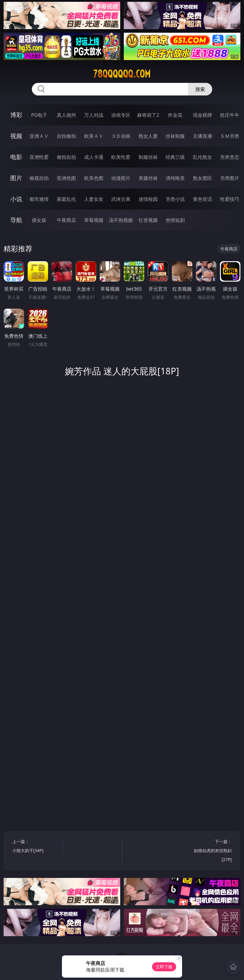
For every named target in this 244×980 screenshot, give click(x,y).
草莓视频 (94, 220)
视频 (16, 136)
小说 (16, 199)
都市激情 (39, 199)
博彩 (16, 115)
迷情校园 (148, 199)
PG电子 (39, 115)
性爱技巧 (230, 199)
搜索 (200, 89)
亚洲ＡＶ (39, 136)
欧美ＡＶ (94, 136)
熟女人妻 (148, 136)
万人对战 (94, 115)
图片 (16, 178)
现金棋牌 (203, 115)
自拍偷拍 (66, 136)
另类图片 (230, 178)
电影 (16, 157)
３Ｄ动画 (121, 136)
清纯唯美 (175, 178)
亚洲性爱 (39, 157)
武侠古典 (121, 199)
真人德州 (66, 115)
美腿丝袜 (148, 178)
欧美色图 (94, 178)
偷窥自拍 (39, 178)
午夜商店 (66, 220)
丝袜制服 (175, 136)
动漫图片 (121, 178)
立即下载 (164, 967)
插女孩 (39, 220)
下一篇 (208, 851)
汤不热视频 (121, 220)
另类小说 (175, 199)
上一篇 (36, 847)
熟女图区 (203, 178)
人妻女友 (94, 199)
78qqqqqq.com (122, 74)
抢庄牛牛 (230, 115)
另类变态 (230, 157)
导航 (16, 220)
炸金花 (175, 115)
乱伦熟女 (203, 157)
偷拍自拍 (66, 157)
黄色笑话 (203, 199)
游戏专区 (121, 115)
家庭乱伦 (66, 199)
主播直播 (203, 136)
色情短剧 (175, 220)
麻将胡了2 (148, 115)
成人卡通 (94, 157)
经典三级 (175, 157)
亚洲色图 (66, 178)
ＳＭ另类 (230, 136)
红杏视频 (148, 220)
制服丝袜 (148, 157)
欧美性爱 (121, 157)
